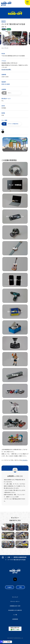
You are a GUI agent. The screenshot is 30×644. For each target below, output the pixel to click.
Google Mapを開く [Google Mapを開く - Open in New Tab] (6, 69)
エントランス (5, 48)
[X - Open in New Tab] (3, 132)
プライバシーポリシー (15, 602)
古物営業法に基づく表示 (15, 606)
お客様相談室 (15, 619)
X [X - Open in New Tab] (15, 579)
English (10, 587)
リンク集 (15, 615)
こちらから (24, 460)
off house (9, 29)
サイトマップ (15, 597)
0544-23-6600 (6, 84)
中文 (20, 587)
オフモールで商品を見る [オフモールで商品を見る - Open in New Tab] (13, 124)
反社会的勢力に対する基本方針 (15, 610)
